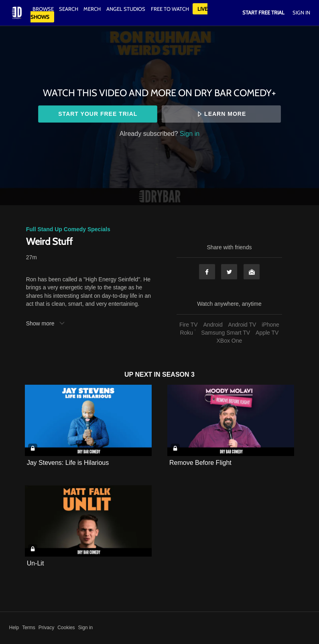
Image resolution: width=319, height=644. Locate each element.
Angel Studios (126, 9)
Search (69, 9)
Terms (29, 628)
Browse (44, 9)
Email (252, 272)
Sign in (190, 133)
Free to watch (170, 9)
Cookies (66, 628)
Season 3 (178, 374)
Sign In (301, 12)
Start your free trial (98, 114)
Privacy (46, 628)
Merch (92, 9)
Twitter (229, 272)
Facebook (207, 272)
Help (14, 628)
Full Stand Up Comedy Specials (68, 229)
